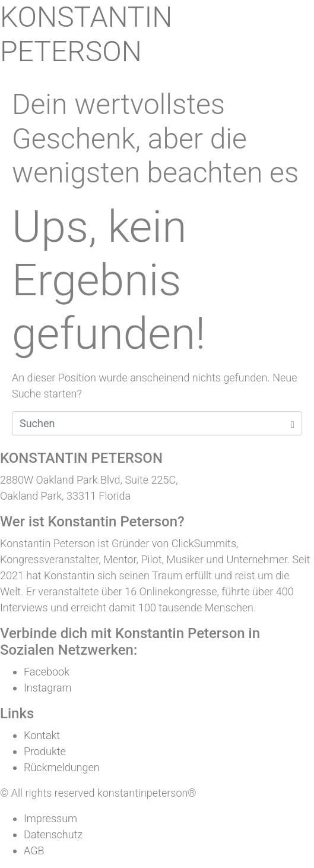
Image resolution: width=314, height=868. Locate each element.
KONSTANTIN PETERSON (86, 34)
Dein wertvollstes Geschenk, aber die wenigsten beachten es (155, 138)
